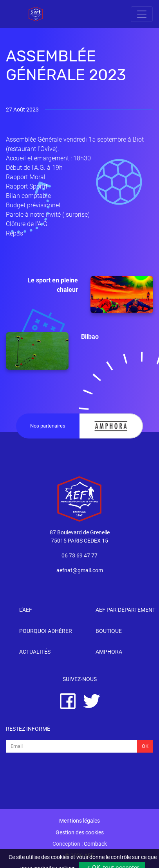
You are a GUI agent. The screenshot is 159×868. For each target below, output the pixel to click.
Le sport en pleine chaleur (90, 295)
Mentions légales (79, 821)
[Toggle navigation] (142, 14)
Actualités (35, 652)
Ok (145, 746)
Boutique (109, 631)
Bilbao (52, 351)
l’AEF (26, 610)
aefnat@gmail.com (80, 571)
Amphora (109, 652)
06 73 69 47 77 (79, 556)
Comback (95, 844)
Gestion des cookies (80, 833)
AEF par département (126, 610)
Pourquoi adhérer (46, 631)
